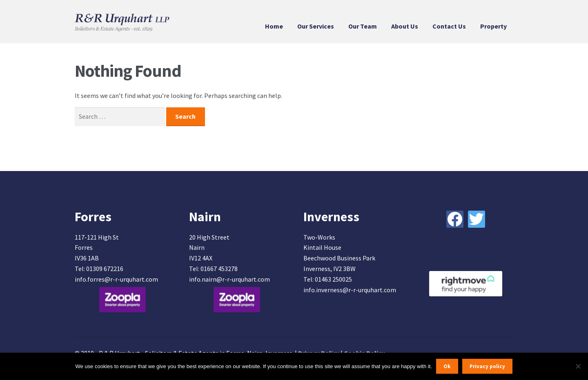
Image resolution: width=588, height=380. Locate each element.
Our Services (316, 26)
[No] (578, 366)
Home (274, 26)
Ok (447, 366)
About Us (405, 26)
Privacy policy (487, 366)
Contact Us (449, 26)
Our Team (363, 26)
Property (493, 26)
